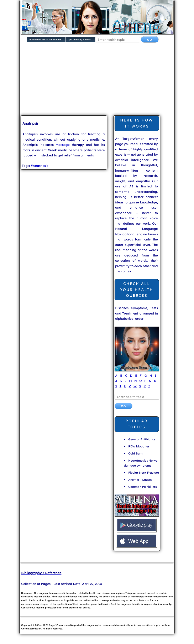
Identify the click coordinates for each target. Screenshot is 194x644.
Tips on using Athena (79, 40)
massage (63, 145)
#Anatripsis (39, 166)
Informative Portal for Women (45, 40)
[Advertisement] (107, 80)
